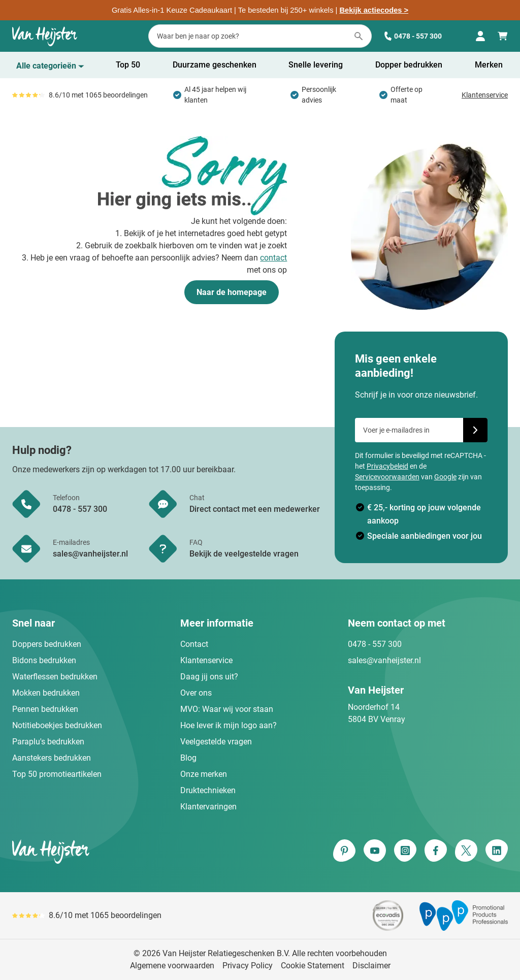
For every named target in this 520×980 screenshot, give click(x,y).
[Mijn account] (480, 36)
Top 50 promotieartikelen (57, 774)
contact (273, 258)
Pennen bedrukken (45, 709)
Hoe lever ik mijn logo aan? (229, 725)
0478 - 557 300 (413, 36)
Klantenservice (485, 95)
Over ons (196, 693)
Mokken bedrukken (46, 693)
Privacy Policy (248, 966)
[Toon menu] (50, 66)
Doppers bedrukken (47, 644)
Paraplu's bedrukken (48, 742)
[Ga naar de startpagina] (45, 36)
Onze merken (204, 774)
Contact (194, 644)
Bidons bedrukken (44, 660)
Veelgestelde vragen (216, 742)
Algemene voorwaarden (172, 966)
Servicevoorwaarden (387, 477)
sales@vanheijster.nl (384, 660)
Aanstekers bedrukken (52, 758)
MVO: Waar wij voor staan (227, 709)
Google (445, 477)
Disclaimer (371, 966)
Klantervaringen (208, 807)
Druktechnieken (208, 790)
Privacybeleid (387, 466)
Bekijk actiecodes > (374, 10)
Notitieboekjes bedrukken (57, 725)
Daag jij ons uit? (209, 677)
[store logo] (134, 852)
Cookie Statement (313, 966)
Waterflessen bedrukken (55, 677)
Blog (188, 758)
